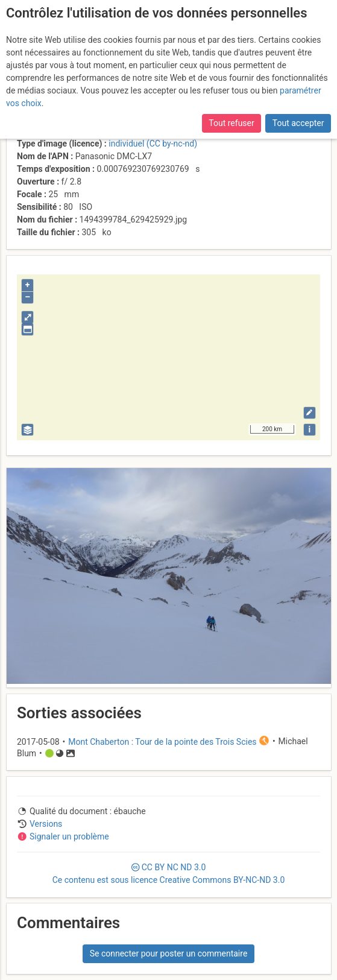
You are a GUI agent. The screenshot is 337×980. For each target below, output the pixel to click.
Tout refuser (231, 123)
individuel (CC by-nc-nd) (153, 144)
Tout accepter (298, 123)
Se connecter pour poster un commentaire (169, 953)
